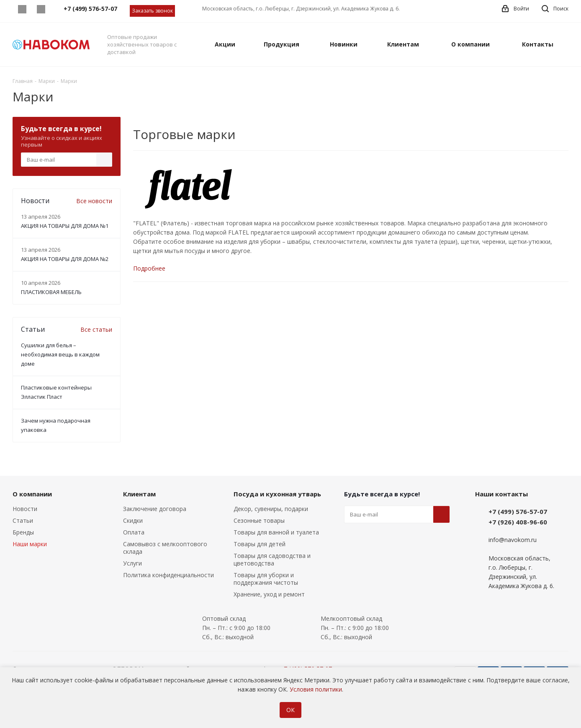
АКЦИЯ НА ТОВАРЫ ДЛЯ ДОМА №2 (65, 259)
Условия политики (316, 689)
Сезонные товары (259, 520)
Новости (25, 509)
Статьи (23, 520)
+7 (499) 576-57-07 (518, 511)
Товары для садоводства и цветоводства (272, 559)
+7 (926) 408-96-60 (518, 522)
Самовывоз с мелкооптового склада (165, 548)
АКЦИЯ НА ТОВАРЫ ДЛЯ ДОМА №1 (65, 226)
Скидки (133, 520)
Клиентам (139, 494)
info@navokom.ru (513, 540)
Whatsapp (22, 9)
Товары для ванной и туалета (276, 532)
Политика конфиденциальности (168, 575)
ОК (290, 710)
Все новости (94, 201)
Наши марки (30, 544)
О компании (32, 494)
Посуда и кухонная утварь (277, 494)
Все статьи (96, 329)
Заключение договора (155, 509)
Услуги (132, 563)
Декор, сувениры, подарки (271, 509)
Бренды (23, 532)
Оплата (134, 532)
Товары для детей (260, 544)
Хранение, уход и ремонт (269, 594)
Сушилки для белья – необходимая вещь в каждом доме (60, 354)
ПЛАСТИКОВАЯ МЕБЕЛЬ (51, 292)
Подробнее (149, 268)
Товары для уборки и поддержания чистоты (266, 579)
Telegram (41, 9)
